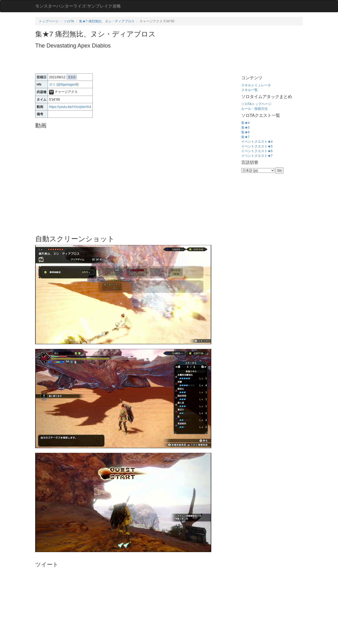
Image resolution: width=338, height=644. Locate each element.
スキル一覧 (250, 90)
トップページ (49, 21)
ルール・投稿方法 (254, 109)
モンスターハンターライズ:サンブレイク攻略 (78, 6)
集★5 (246, 127)
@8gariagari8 (68, 84)
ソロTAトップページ (256, 104)
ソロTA (69, 21)
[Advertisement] (121, 62)
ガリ (52, 84)
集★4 (246, 123)
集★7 (246, 137)
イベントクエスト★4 (257, 142)
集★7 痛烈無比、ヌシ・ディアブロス (107, 21)
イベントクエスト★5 (257, 146)
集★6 (246, 132)
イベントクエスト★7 (257, 156)
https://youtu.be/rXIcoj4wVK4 (70, 107)
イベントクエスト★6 (257, 151)
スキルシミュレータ (256, 85)
